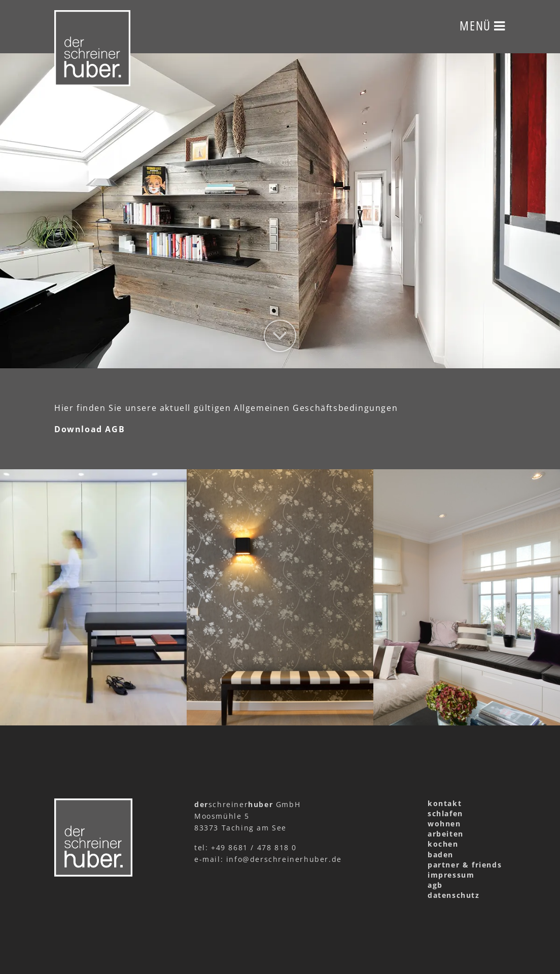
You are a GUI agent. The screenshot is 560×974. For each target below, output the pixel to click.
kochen (443, 844)
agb (435, 885)
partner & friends (465, 865)
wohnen (444, 824)
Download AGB (90, 429)
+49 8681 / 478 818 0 (254, 847)
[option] (280, 211)
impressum (451, 875)
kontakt (445, 803)
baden (441, 855)
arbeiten (446, 834)
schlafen (445, 813)
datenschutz (454, 895)
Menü (483, 25)
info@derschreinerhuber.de (284, 859)
